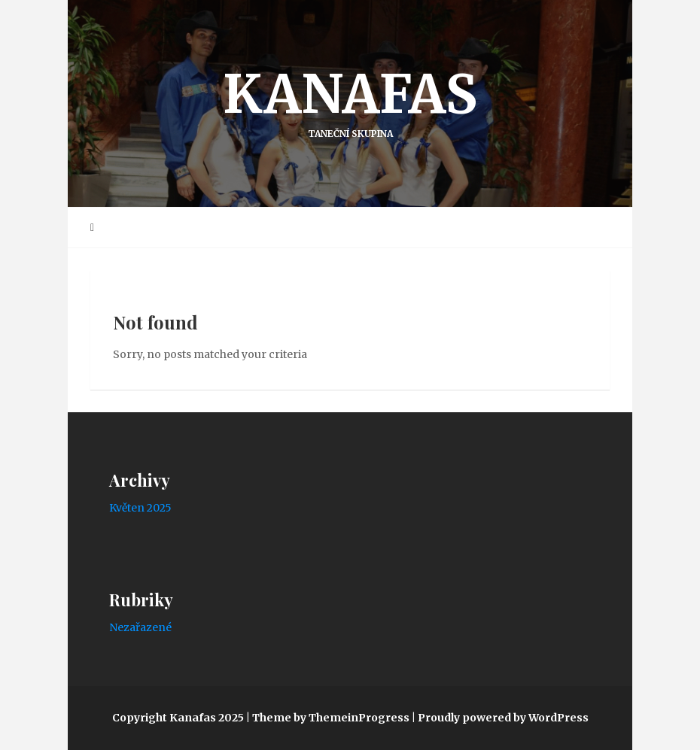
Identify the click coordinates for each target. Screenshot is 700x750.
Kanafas (350, 100)
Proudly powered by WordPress (503, 718)
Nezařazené (140, 627)
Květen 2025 (140, 508)
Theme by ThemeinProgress (331, 718)
